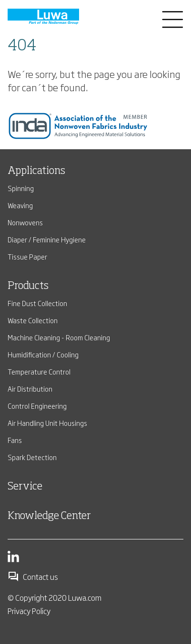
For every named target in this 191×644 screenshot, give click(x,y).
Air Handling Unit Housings (47, 423)
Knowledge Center (49, 516)
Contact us (33, 577)
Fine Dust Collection (37, 303)
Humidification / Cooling (43, 354)
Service (25, 487)
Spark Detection (32, 457)
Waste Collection (33, 320)
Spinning (21, 188)
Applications (36, 171)
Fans (15, 440)
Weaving (20, 205)
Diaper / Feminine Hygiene (47, 239)
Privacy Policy (29, 611)
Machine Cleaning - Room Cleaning (59, 337)
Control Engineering (37, 406)
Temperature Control (39, 371)
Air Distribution (30, 389)
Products (28, 286)
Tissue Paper (27, 256)
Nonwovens (25, 222)
